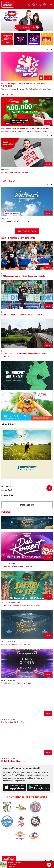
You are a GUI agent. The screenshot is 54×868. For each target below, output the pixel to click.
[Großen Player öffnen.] (43, 865)
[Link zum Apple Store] (14, 788)
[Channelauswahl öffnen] (33, 5)
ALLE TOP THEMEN (27, 231)
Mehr (48, 78)
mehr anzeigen (27, 505)
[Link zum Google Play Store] (39, 788)
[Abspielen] (49, 865)
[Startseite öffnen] (8, 5)
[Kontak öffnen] (29, 5)
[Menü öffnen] (51, 5)
